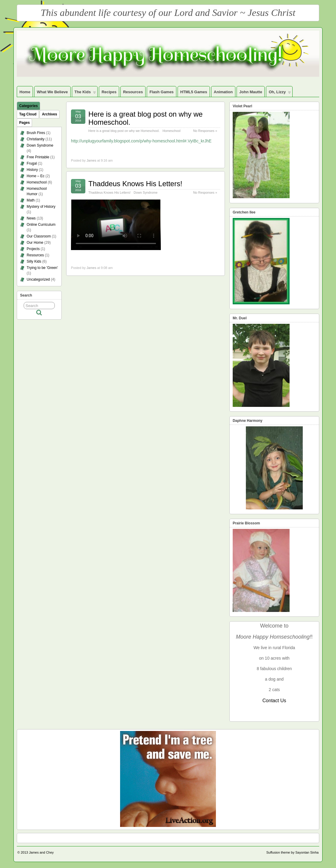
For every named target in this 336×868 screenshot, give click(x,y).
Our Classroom (39, 236)
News (31, 218)
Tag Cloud (28, 114)
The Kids (85, 93)
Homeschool (172, 131)
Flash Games (162, 92)
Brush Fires (36, 133)
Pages (24, 123)
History (32, 170)
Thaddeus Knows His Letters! (135, 184)
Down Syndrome (146, 192)
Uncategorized (38, 279)
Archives (50, 114)
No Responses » (205, 131)
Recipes (109, 92)
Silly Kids (34, 261)
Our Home (35, 243)
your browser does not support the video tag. (116, 225)
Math (31, 200)
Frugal (32, 163)
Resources (133, 92)
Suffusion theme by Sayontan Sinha (292, 852)
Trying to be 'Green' (42, 268)
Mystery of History (41, 207)
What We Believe (52, 92)
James (91, 160)
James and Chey (41, 852)
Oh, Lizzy (280, 93)
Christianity (35, 139)
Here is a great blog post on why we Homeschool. (146, 118)
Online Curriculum (41, 225)
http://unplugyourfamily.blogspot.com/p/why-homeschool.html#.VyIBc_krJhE (141, 141)
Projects (33, 249)
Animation (223, 92)
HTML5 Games (194, 92)
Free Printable (38, 157)
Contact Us (274, 701)
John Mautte (251, 92)
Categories (28, 106)
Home (25, 92)
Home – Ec (35, 176)
